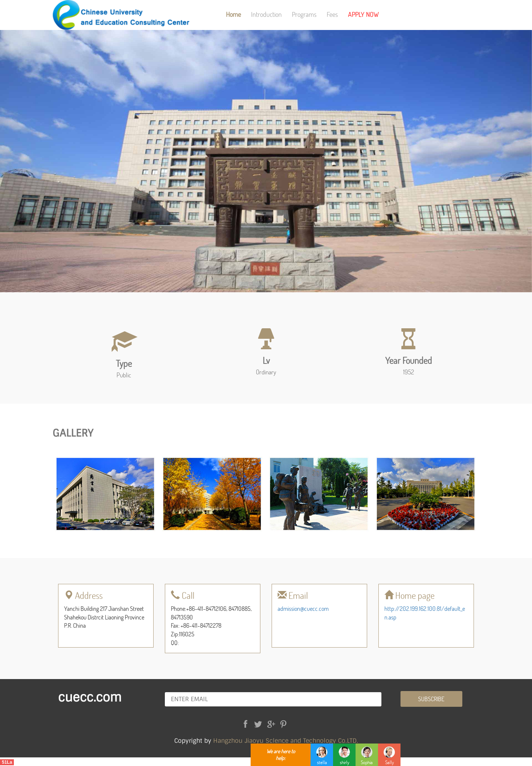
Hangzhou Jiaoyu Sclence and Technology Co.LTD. (286, 741)
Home (233, 14)
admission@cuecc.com (303, 608)
